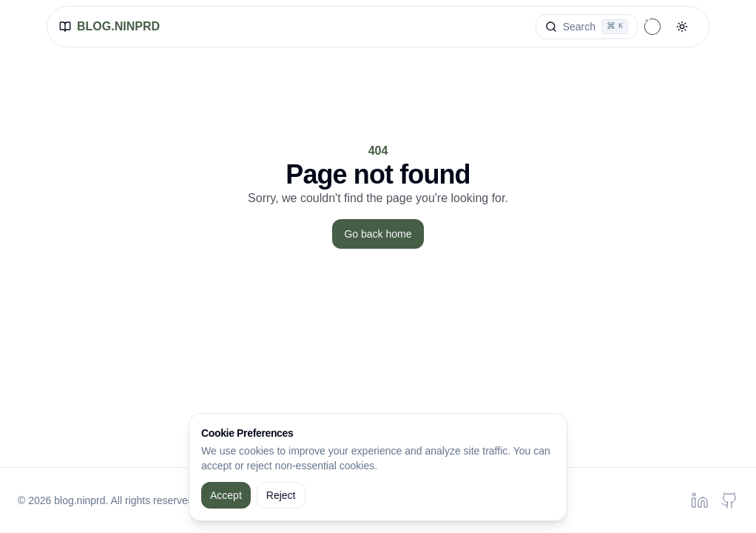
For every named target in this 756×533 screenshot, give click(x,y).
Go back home (378, 234)
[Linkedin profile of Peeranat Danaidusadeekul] (700, 500)
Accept (226, 495)
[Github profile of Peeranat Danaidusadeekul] (729, 500)
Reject (281, 495)
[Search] (587, 27)
